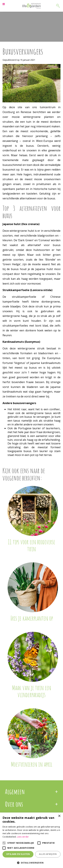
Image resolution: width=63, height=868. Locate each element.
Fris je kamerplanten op (32, 618)
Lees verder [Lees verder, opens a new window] (23, 837)
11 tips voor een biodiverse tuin (32, 545)
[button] (32, 863)
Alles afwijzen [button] (48, 854)
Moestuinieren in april (32, 764)
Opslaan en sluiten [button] (18, 854)
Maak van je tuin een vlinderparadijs (32, 691)
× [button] (59, 816)
